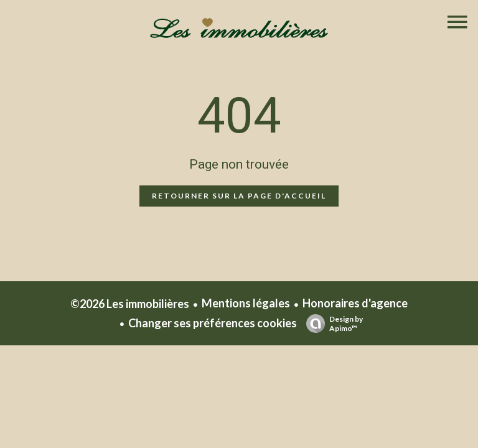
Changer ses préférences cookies (213, 323)
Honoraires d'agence (355, 303)
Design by (331, 324)
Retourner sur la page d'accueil (239, 196)
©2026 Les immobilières (130, 304)
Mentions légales (246, 303)
